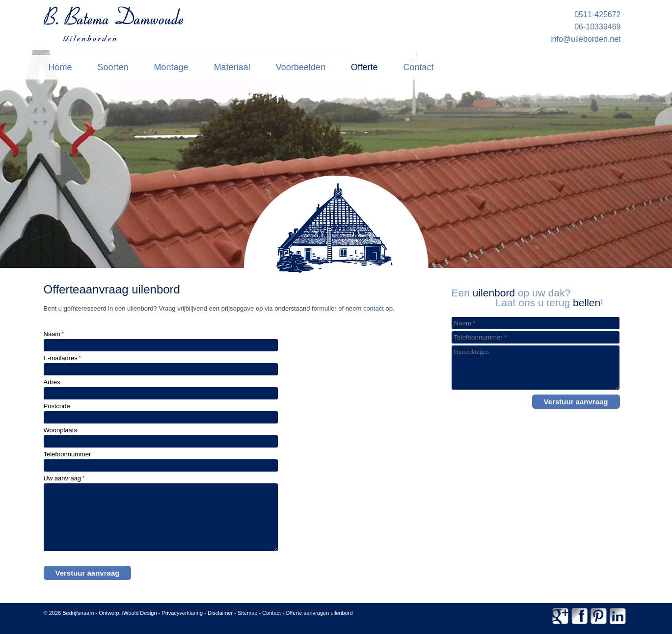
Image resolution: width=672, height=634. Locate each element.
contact (374, 308)
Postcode (57, 406)
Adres (52, 382)
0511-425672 (597, 14)
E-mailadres (62, 358)
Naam (54, 334)
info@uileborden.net (585, 39)
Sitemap (247, 613)
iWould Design (140, 613)
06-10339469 (597, 27)
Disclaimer (220, 613)
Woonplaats (60, 430)
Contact (271, 613)
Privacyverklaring (182, 613)
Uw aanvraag (64, 478)
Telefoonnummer (67, 454)
